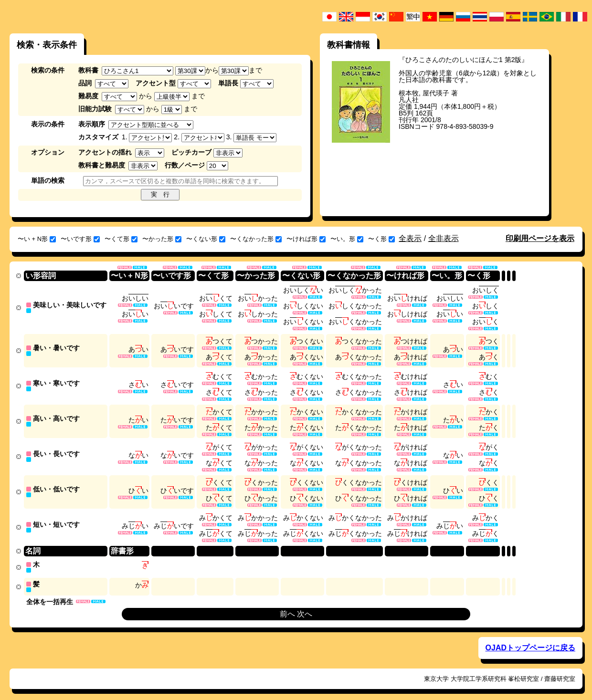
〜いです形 (80, 239)
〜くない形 (206, 239)
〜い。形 (347, 239)
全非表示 (444, 238)
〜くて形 (121, 239)
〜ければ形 (306, 239)
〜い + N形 (37, 239)
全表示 (410, 238)
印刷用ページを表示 (540, 238)
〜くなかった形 (256, 239)
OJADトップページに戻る (530, 640)
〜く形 (381, 239)
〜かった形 (162, 239)
